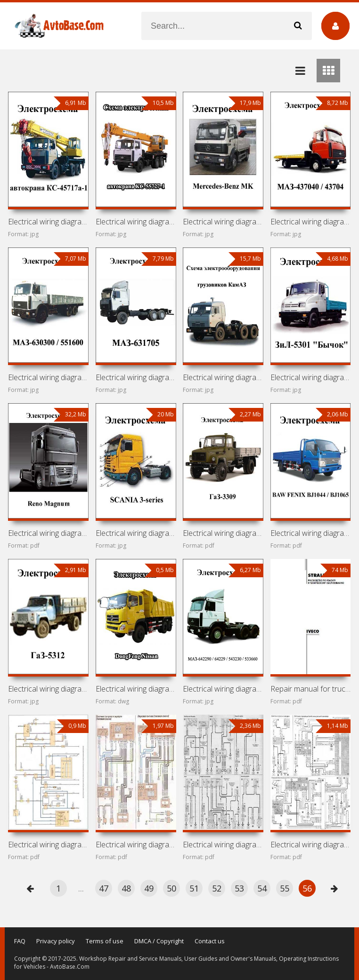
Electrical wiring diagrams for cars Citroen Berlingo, (223, 845)
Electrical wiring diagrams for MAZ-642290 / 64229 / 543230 (223, 689)
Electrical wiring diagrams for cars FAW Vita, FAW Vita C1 (48, 845)
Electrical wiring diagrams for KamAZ (223, 377)
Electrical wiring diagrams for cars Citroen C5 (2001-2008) (136, 845)
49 (149, 888)
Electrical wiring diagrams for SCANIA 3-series (136, 533)
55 (285, 888)
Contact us (210, 941)
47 (104, 888)
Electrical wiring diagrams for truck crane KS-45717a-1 (48, 222)
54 (262, 888)
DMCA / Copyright (159, 941)
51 (194, 888)
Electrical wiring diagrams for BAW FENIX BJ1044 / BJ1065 (311, 533)
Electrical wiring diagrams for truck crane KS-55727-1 (136, 222)
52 (217, 888)
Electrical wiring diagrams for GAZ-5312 (48, 689)
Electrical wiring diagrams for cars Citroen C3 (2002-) (311, 845)
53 (239, 888)
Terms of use (105, 941)
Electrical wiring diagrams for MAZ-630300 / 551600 (48, 377)
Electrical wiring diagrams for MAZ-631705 (136, 377)
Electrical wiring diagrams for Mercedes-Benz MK (223, 222)
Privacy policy (56, 941)
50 (171, 888)
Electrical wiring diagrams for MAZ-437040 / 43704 (311, 222)
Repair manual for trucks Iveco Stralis (311, 689)
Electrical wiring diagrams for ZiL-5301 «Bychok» (311, 377)
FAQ (20, 941)
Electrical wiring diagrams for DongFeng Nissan (136, 689)
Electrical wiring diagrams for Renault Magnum (48, 533)
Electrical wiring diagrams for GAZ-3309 (223, 533)
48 (126, 888)
